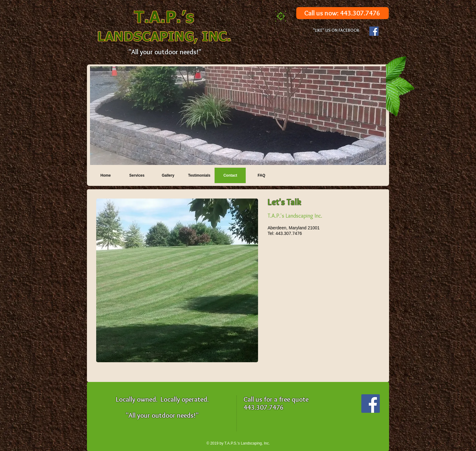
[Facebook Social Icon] (374, 31)
